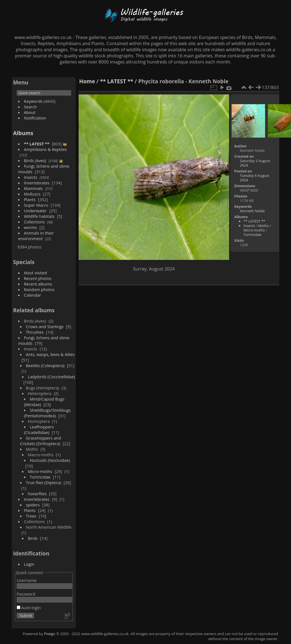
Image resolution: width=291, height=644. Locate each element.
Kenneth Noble (252, 211)
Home (87, 81)
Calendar (33, 295)
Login (29, 564)
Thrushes (35, 332)
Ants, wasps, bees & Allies (50, 354)
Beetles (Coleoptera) (45, 365)
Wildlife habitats (39, 216)
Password (26, 594)
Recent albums (38, 284)
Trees (31, 516)
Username (27, 580)
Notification (35, 118)
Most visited (36, 273)
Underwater (35, 211)
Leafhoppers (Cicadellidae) (39, 430)
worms (31, 227)
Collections (34, 222)
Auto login (29, 608)
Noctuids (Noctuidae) (50, 460)
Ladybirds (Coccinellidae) (51, 377)
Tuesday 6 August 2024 (255, 178)
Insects (31, 177)
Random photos (39, 289)
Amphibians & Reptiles (45, 149)
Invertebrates (37, 183)
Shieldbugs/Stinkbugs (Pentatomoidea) (47, 413)
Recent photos (38, 278)
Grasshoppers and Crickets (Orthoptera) (41, 441)
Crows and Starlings (45, 326)
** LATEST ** (37, 144)
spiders (33, 505)
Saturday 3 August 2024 (255, 163)
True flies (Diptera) (44, 482)
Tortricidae (40, 477)
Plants (30, 199)
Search (31, 107)
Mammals (33, 188)
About (30, 112)
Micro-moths (40, 471)
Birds (33, 538)
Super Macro (36, 205)
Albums (23, 133)
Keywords (33, 101)
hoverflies (37, 494)
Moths (263, 226)
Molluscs (32, 194)
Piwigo (50, 634)
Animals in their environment (36, 236)
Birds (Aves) (35, 160)
